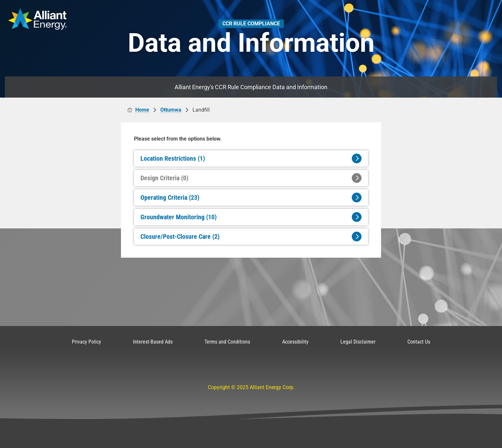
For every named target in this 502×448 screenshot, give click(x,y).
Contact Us (419, 342)
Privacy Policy (86, 342)
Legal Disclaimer (358, 342)
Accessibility (295, 342)
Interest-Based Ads (153, 342)
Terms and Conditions (227, 342)
